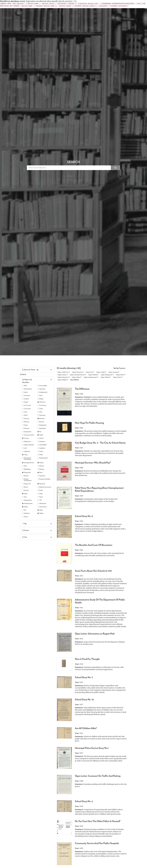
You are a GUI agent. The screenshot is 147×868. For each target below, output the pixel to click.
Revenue (25, 490)
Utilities (25, 507)
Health (40, 435)
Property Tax (26, 484)
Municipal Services (28, 463)
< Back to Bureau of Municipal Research (37, 5)
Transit (40, 497)
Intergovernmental (28, 445)
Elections (41, 422)
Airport (25, 392)
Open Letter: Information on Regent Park (95, 634)
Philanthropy (26, 469)
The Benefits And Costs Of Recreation (94, 545)
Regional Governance (44, 487)
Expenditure (42, 428)
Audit (40, 395)
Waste (40, 510)
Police (40, 473)
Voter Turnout (42, 507)
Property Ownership (44, 479)
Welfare (40, 513)
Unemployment (27, 503)
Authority (25, 399)
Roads (40, 490)
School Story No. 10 (84, 700)
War (24, 510)
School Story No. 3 (84, 677)
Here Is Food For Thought (87, 659)
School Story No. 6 (84, 801)
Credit (40, 409)
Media (40, 455)
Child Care (41, 402)
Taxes (24, 497)
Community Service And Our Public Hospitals (97, 843)
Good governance (28, 435)
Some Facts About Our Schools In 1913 (93, 571)
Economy (26, 419)
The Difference (82, 389)
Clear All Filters (75, 380)
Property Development (27, 480)
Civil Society (26, 409)
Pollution (25, 476)
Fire (39, 432)
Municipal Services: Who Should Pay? (93, 463)
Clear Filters (25, 382)
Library (25, 455)
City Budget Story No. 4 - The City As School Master (100, 443)
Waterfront (26, 513)
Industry (40, 438)
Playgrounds (26, 473)
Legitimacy (26, 451)
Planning (41, 469)
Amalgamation (42, 392)
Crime (25, 412)
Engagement (42, 425)
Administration (27, 389)
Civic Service (42, 405)
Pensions (41, 466)
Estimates (26, 428)
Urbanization (42, 503)
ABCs (25, 386)
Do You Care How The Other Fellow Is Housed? (98, 821)
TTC (40, 500)
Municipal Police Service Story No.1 (92, 748)
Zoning (25, 517)
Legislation (41, 448)
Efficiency (26, 422)
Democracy (41, 415)
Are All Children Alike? (86, 728)
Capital (25, 402)
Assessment (26, 395)
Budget (40, 399)
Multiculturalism (43, 458)
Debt (40, 412)
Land (24, 448)
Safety (25, 494)
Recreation (41, 484)
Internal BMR (42, 445)
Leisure (40, 451)
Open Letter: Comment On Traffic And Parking (98, 776)
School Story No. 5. (84, 516)
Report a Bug (120, 5)
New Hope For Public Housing (89, 423)
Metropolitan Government (27, 459)
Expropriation (27, 432)
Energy (25, 425)
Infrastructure (26, 442)
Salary (40, 494)
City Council (26, 405)
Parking (40, 463)
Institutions (41, 442)
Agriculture (41, 389)
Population (41, 476)
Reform (25, 487)
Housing (25, 438)
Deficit (25, 415)
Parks (24, 466)
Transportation (27, 500)
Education (41, 419)
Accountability (42, 386)
